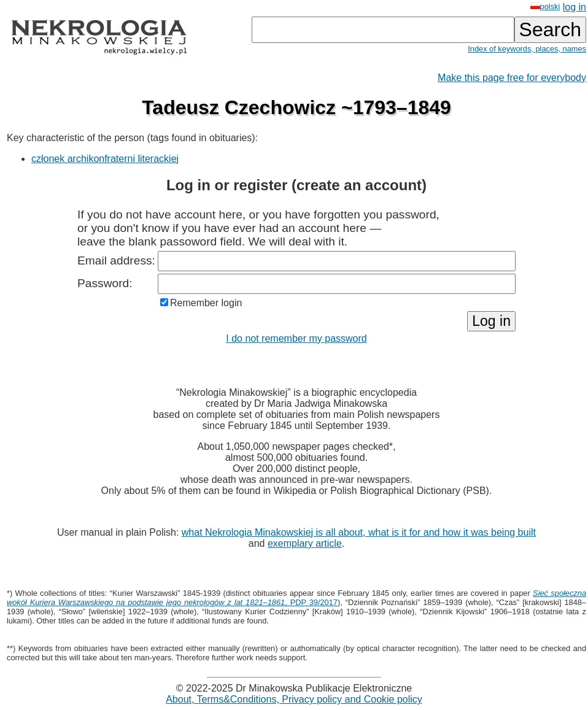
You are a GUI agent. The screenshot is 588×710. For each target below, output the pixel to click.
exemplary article (305, 543)
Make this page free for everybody (512, 78)
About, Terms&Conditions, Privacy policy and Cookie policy (294, 699)
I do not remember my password (296, 338)
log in (574, 7)
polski (545, 6)
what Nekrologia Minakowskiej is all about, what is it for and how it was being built (359, 532)
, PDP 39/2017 (296, 598)
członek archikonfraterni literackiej (105, 159)
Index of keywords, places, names (527, 49)
